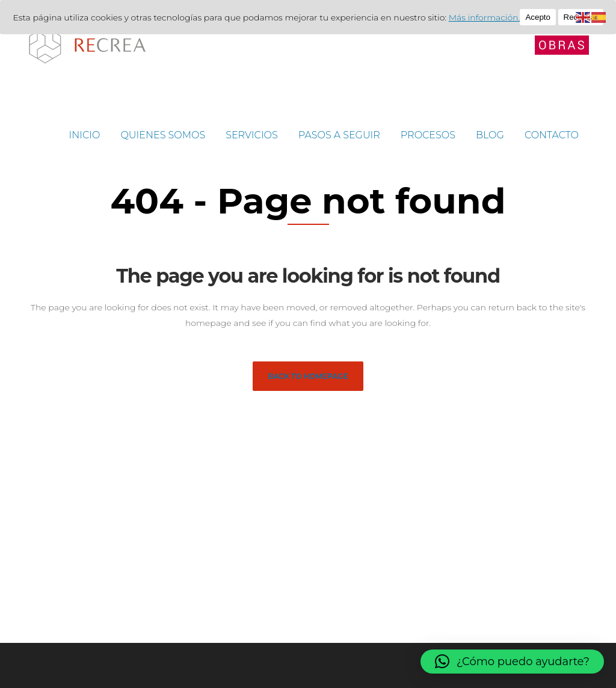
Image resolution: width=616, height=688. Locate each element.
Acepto (538, 17)
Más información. (485, 17)
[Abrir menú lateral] (562, 45)
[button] (512, 662)
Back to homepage (308, 376)
